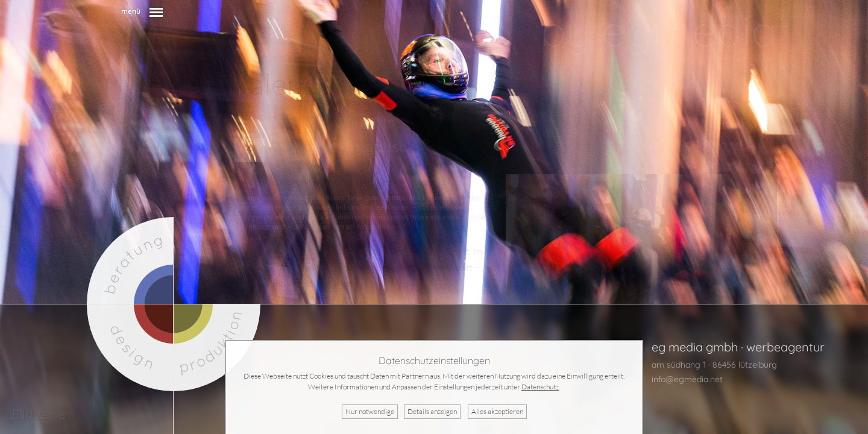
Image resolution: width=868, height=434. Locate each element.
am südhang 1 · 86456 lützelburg (714, 365)
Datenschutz (540, 387)
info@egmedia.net (687, 379)
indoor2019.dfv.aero (396, 283)
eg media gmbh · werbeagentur (738, 347)
